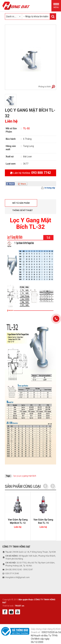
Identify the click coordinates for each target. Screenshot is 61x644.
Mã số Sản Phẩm (11, 130)
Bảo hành (11, 139)
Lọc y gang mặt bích (27, 476)
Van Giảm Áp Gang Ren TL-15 (43, 521)
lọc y (16, 476)
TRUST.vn (19, 606)
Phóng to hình (45, 87)
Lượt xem (11, 164)
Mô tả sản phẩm (21, 203)
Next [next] (53, 486)
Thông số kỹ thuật (23, 210)
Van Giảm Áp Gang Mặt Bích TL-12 (18, 521)
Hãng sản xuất (11, 148)
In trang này (50, 188)
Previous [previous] (45, 486)
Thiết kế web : (8, 606)
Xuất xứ (10, 157)
